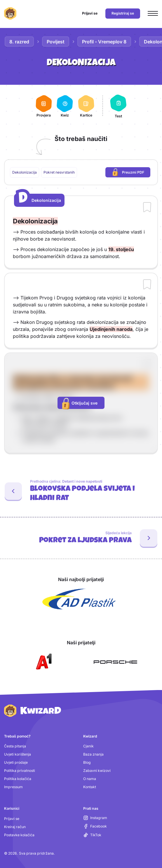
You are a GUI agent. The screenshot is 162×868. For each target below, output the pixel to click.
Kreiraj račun (15, 827)
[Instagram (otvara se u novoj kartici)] (95, 818)
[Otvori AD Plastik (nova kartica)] (79, 599)
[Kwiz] (65, 106)
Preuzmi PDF (131, 173)
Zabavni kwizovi (97, 771)
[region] (81, 172)
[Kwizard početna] (10, 13)
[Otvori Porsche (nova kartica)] (115, 662)
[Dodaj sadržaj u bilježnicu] (147, 208)
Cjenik (88, 746)
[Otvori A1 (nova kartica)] (43, 662)
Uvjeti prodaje (16, 762)
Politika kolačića (18, 779)
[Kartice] (86, 106)
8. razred (19, 42)
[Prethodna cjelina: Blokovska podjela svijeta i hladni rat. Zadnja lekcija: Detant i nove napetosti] (81, 491)
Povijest (56, 42)
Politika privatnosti (20, 771)
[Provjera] (44, 106)
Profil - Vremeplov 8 (104, 42)
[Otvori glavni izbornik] (153, 14)
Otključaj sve (80, 403)
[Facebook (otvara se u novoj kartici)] (95, 826)
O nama (90, 779)
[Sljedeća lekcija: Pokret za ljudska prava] (81, 538)
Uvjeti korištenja (18, 754)
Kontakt (90, 787)
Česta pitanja (15, 746)
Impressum (13, 787)
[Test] (118, 106)
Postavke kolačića (19, 835)
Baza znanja (93, 754)
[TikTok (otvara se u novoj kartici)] (92, 835)
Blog (87, 762)
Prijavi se (12, 819)
